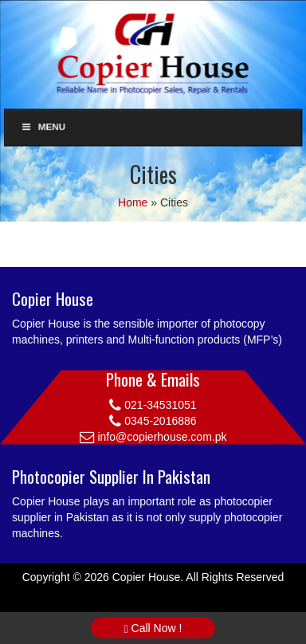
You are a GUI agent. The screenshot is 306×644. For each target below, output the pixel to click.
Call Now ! (153, 628)
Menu (43, 127)
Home (133, 202)
